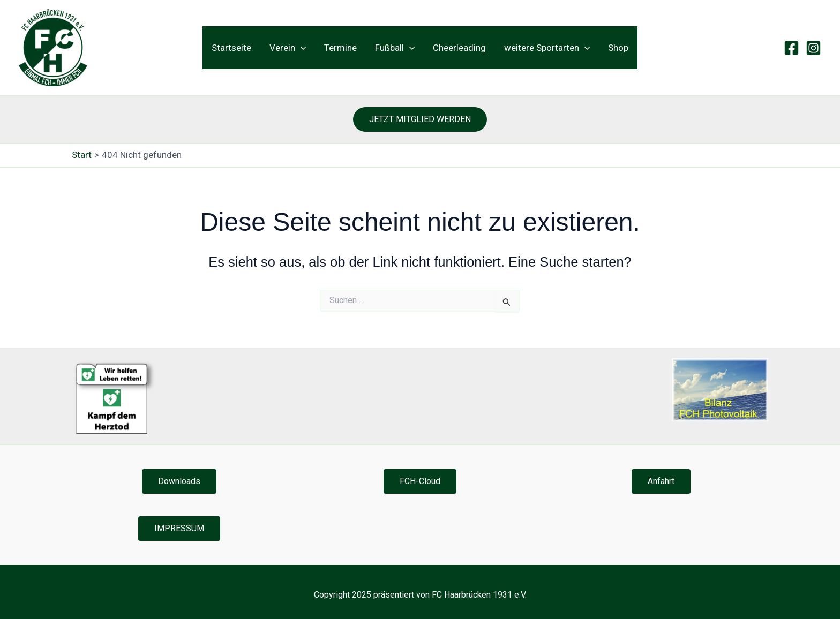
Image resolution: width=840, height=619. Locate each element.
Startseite (231, 48)
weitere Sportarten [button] (547, 48)
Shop (618, 48)
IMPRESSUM (179, 528)
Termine (340, 48)
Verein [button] (288, 48)
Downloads (179, 481)
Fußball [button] (395, 48)
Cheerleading (459, 48)
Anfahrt (661, 481)
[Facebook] (792, 48)
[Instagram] (813, 48)
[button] (301, 48)
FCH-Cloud (420, 481)
